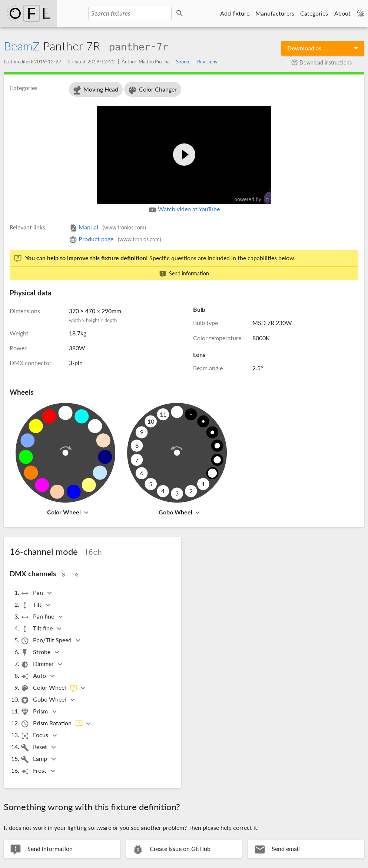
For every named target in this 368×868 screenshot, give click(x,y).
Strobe (36, 652)
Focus (35, 736)
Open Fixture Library (29, 13)
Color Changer (152, 90)
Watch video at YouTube (184, 210)
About (342, 13)
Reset (34, 747)
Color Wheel (64, 512)
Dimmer (38, 664)
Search (181, 14)
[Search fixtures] (130, 13)
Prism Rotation (52, 724)
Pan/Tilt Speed (47, 641)
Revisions (207, 62)
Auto (34, 676)
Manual (107, 227)
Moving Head (95, 90)
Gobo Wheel (175, 512)
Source (183, 62)
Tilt (32, 605)
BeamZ (22, 46)
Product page (115, 239)
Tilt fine (37, 629)
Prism (35, 712)
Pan (32, 593)
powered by (256, 197)
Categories (314, 13)
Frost (34, 771)
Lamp (34, 759)
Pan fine (38, 617)
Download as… (306, 48)
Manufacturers (275, 13)
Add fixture (235, 13)
